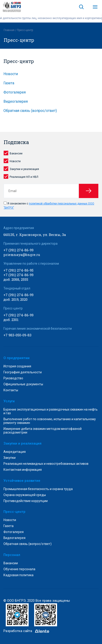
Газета (9, 83)
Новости (11, 74)
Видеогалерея (16, 101)
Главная (9, 30)
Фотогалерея (15, 92)
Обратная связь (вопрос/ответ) (30, 111)
